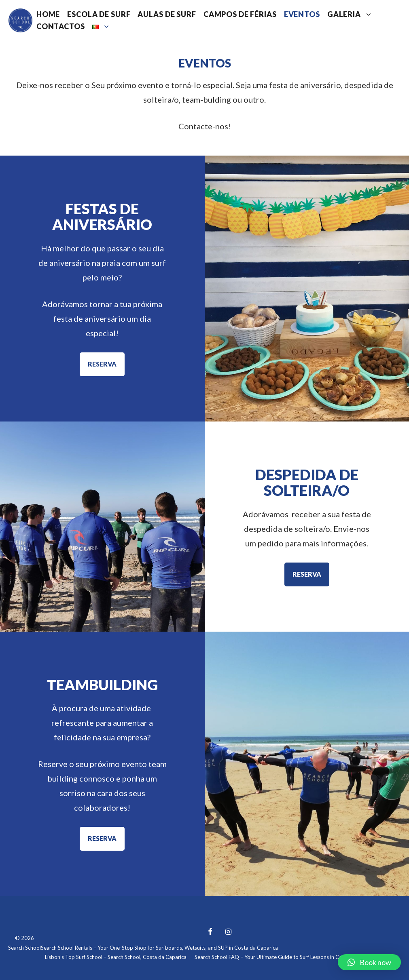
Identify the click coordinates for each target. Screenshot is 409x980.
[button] (369, 962)
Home (48, 14)
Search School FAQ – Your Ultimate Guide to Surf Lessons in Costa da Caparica (287, 957)
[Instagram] (229, 932)
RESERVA (102, 364)
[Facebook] (210, 932)
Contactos (61, 26)
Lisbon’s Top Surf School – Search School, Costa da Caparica (116, 957)
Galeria (352, 14)
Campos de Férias (240, 14)
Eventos (302, 14)
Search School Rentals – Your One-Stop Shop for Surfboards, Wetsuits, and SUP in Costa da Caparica (159, 948)
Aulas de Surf (167, 14)
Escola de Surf (99, 14)
